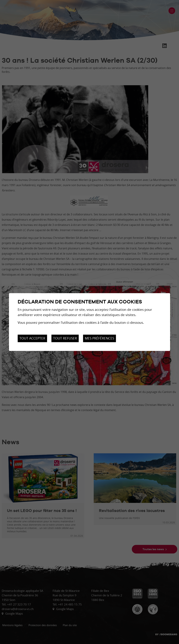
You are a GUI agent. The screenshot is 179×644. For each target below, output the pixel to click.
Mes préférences (99, 338)
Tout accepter (32, 338)
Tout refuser (65, 338)
